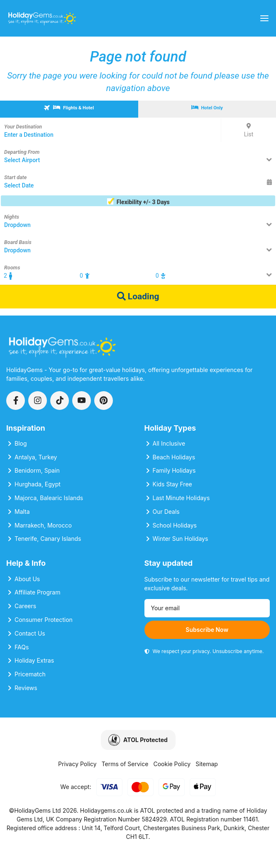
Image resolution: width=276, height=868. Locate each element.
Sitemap (207, 764)
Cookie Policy (172, 764)
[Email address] (207, 608)
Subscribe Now (207, 630)
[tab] (69, 109)
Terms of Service (125, 764)
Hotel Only (207, 108)
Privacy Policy (77, 764)
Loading (138, 296)
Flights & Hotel (68, 107)
